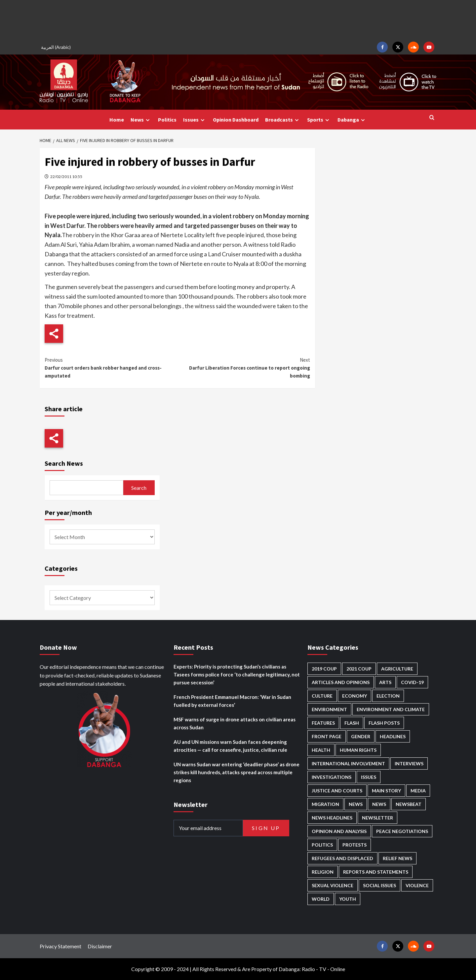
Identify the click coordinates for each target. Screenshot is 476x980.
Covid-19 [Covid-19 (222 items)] (412, 682)
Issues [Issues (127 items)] (369, 777)
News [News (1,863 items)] (379, 804)
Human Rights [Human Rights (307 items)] (358, 750)
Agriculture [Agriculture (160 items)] (397, 669)
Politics (167, 120)
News (141, 120)
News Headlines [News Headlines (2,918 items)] (332, 818)
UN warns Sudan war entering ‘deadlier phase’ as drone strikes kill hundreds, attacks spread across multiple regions (237, 772)
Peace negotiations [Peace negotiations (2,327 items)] (402, 831)
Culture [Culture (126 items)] (322, 696)
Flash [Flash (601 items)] (352, 723)
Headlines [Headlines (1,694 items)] (393, 736)
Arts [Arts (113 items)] (385, 682)
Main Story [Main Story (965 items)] (386, 791)
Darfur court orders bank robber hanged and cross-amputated (111, 367)
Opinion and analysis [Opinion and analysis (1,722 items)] (339, 831)
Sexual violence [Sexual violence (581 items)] (333, 885)
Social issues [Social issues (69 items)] (379, 885)
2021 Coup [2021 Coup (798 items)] (359, 669)
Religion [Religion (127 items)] (323, 872)
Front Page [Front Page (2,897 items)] (327, 736)
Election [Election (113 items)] (388, 696)
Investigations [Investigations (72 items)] (332, 777)
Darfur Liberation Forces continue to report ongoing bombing (243, 367)
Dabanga (352, 120)
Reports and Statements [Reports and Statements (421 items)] (376, 872)
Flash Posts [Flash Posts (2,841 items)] (384, 723)
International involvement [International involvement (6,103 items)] (348, 763)
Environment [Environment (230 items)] (329, 709)
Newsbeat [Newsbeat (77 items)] (409, 804)
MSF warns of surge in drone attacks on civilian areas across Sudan (235, 723)
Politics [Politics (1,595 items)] (322, 845)
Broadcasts (283, 120)
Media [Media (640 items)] (418, 791)
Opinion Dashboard (236, 120)
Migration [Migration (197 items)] (325, 804)
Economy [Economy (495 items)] (355, 696)
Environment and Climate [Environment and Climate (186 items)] (391, 709)
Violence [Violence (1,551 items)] (417, 885)
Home (117, 120)
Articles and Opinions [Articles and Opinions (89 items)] (341, 682)
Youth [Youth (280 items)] (348, 899)
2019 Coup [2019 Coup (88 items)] (324, 669)
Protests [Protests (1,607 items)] (355, 845)
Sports (319, 120)
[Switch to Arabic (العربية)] (57, 47)
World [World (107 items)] (321, 899)
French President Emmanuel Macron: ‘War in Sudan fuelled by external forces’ (232, 701)
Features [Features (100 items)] (323, 723)
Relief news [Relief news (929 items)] (397, 858)
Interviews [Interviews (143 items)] (409, 763)
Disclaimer (100, 946)
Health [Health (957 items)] (321, 750)
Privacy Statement (60, 946)
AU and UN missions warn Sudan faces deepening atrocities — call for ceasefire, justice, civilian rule (230, 746)
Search (139, 488)
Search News (64, 463)
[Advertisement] (238, 20)
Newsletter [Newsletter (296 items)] (377, 818)
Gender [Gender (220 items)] (361, 736)
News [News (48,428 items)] (356, 804)
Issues (195, 120)
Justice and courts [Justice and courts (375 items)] (337, 791)
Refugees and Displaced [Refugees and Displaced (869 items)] (342, 858)
